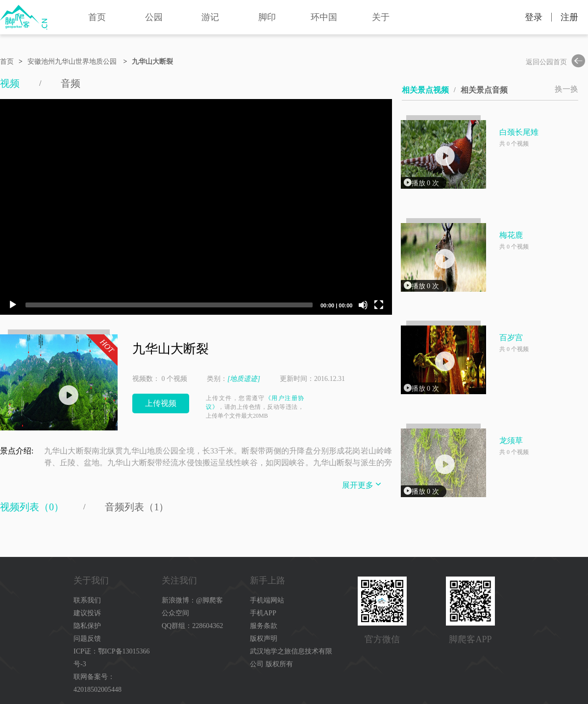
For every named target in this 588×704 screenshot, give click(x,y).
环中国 (324, 17)
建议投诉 (87, 613)
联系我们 (87, 600)
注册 (569, 17)
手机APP (263, 613)
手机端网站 (267, 600)
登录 (534, 17)
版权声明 (264, 639)
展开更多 (363, 484)
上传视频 (161, 403)
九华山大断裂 (152, 62)
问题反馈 (87, 639)
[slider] (169, 305)
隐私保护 (87, 626)
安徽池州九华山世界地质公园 (72, 62)
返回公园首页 (557, 62)
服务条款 (264, 626)
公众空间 (175, 613)
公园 (154, 17)
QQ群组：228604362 (192, 626)
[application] (196, 207)
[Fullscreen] (379, 305)
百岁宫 (511, 338)
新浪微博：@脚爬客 (192, 600)
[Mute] (363, 305)
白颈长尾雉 (519, 132)
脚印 (267, 17)
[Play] (13, 305)
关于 (381, 17)
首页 (97, 17)
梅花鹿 (511, 235)
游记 (210, 17)
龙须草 (511, 440)
